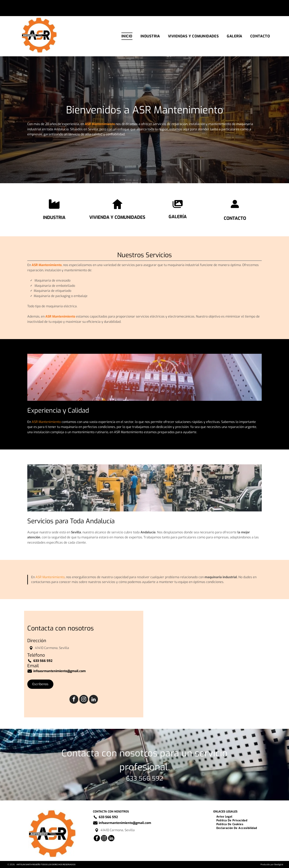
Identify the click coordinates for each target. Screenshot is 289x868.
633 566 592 (144, 779)
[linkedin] (94, 700)
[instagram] (84, 700)
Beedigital (279, 864)
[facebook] (74, 700)
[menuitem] (127, 36)
